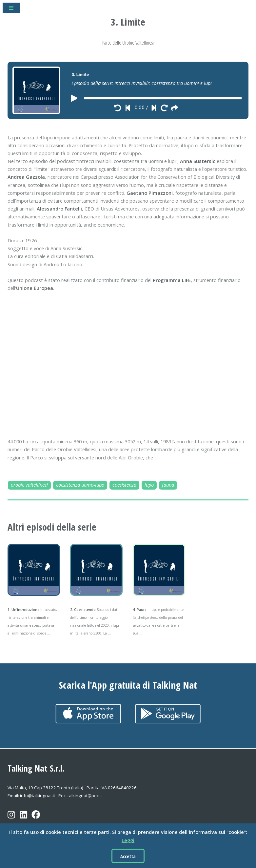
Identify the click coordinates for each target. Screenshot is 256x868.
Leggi (128, 840)
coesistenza (124, 485)
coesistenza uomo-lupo (80, 485)
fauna (168, 485)
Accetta (128, 856)
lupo (149, 485)
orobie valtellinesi (29, 485)
